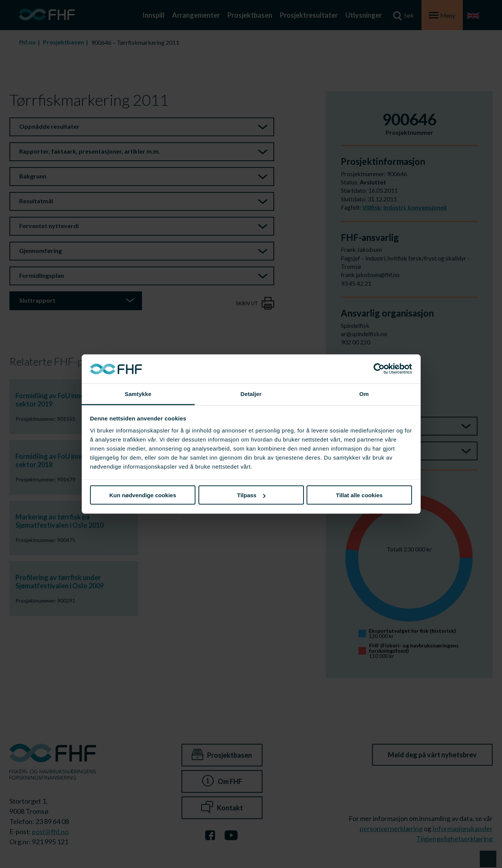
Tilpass (251, 495)
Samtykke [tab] (138, 394)
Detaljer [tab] (251, 394)
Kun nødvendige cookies (143, 495)
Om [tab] (364, 394)
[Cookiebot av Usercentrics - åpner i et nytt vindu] (379, 369)
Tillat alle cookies (359, 495)
